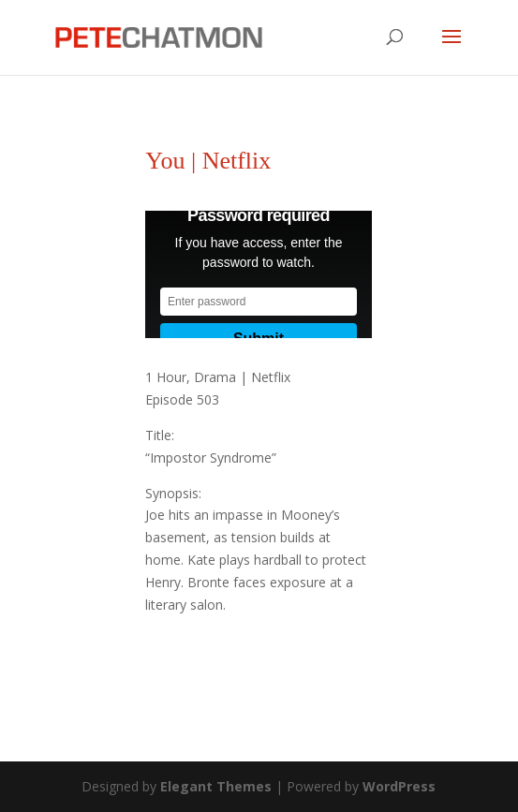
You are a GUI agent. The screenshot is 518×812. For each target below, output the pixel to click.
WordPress (399, 786)
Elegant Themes (216, 786)
